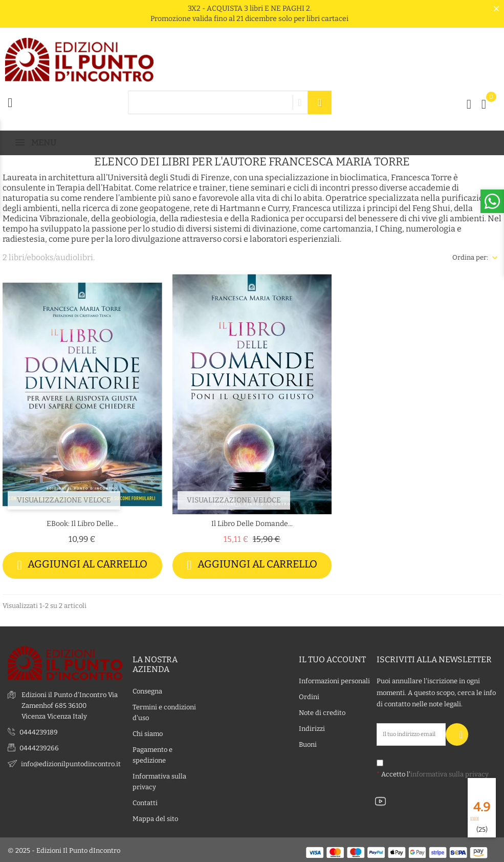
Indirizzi (312, 728)
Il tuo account (332, 658)
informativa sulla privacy (450, 773)
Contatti (145, 801)
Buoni (308, 743)
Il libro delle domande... (252, 524)
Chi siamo (148, 732)
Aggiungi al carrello (83, 565)
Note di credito (322, 712)
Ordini (309, 696)
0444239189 (39, 731)
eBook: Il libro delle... (82, 524)
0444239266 (39, 747)
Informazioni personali (334, 680)
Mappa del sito (155, 817)
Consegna (147, 690)
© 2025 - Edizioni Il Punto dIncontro (64, 849)
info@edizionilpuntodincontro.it (71, 763)
